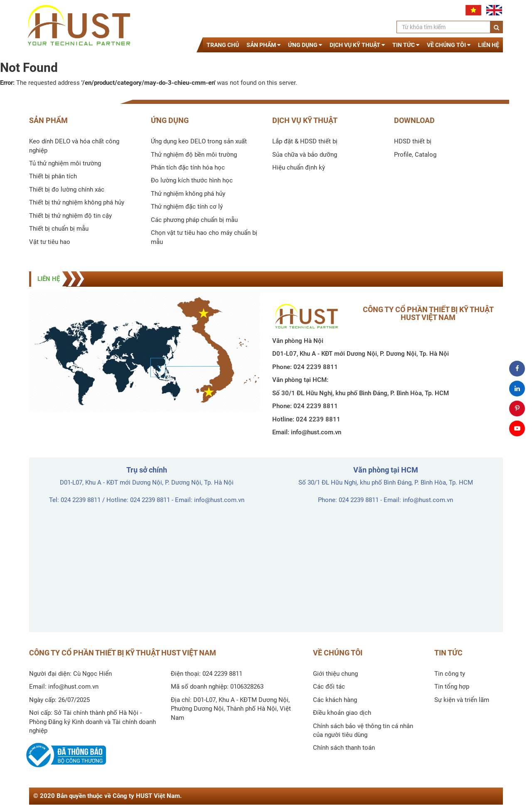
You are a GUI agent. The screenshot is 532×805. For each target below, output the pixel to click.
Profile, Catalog (415, 155)
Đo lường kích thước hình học (192, 180)
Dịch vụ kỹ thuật (357, 45)
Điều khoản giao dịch (342, 713)
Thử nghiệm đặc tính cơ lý (187, 207)
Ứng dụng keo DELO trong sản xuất (199, 141)
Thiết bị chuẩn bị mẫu (59, 229)
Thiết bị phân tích (53, 176)
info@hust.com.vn (316, 432)
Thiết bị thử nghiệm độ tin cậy (70, 216)
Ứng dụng (305, 45)
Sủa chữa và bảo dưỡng (305, 155)
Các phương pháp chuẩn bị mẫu (194, 220)
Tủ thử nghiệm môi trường (65, 163)
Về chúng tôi (449, 45)
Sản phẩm (264, 45)
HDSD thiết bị (413, 141)
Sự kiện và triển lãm (462, 700)
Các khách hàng (335, 700)
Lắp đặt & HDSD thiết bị (305, 141)
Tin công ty (450, 674)
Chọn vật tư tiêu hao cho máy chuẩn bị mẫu (204, 237)
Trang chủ (223, 45)
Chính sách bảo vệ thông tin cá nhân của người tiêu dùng (363, 730)
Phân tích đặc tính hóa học (188, 167)
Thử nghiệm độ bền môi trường (194, 155)
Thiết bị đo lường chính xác (67, 190)
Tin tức (406, 45)
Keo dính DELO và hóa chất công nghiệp (74, 146)
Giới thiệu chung (335, 674)
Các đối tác (329, 687)
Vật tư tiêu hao (50, 242)
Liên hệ (489, 45)
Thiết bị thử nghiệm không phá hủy (77, 202)
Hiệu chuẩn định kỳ (299, 167)
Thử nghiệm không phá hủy (188, 194)
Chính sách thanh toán (344, 748)
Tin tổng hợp (452, 687)
